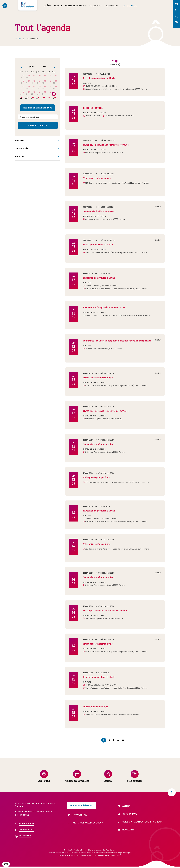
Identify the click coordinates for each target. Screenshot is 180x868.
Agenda (124, 807)
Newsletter (126, 835)
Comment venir (26, 830)
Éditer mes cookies (95, 852)
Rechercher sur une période (38, 108)
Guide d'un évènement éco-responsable (140, 825)
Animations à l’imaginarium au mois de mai (107, 307)
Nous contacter (27, 823)
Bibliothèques (112, 6)
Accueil (18, 39)
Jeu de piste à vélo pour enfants (102, 211)
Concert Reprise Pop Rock (97, 706)
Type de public (22, 148)
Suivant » (128, 740)
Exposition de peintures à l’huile (101, 78)
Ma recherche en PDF (38, 125)
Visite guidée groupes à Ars (99, 178)
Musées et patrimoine (76, 6)
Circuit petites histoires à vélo (100, 244)
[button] (6, 864)
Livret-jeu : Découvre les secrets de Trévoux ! (109, 145)
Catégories (20, 156)
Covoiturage (127, 816)
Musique (58, 6)
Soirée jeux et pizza (94, 108)
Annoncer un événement (81, 806)
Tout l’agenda (129, 6)
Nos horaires (25, 836)
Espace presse (77, 816)
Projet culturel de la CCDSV (85, 825)
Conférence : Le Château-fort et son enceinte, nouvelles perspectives (122, 341)
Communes (20, 140)
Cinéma (47, 6)
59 (123, 740)
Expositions (96, 6)
